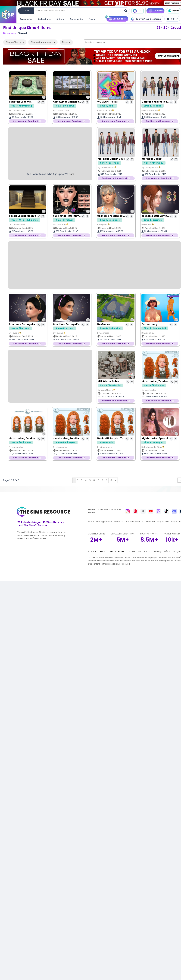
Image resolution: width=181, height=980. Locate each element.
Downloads (10, 33)
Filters (66, 42)
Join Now (158, 11)
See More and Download (26, 121)
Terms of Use (105, 551)
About (91, 522)
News (92, 19)
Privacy (92, 551)
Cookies (119, 551)
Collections (44, 19)
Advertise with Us (135, 522)
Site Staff (150, 522)
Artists (60, 19)
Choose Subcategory (43, 42)
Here (72, 174)
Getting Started (104, 522)
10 (111, 480)
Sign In (174, 11)
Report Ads (163, 522)
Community (76, 19)
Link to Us (119, 522)
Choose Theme (15, 42)
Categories (26, 19)
